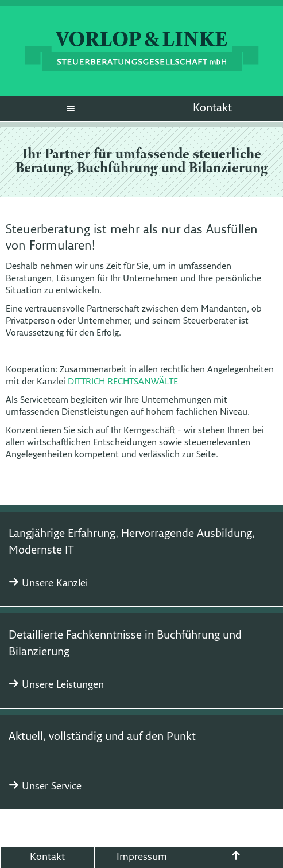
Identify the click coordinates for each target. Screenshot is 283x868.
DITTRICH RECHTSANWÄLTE (123, 382)
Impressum (142, 857)
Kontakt (212, 108)
